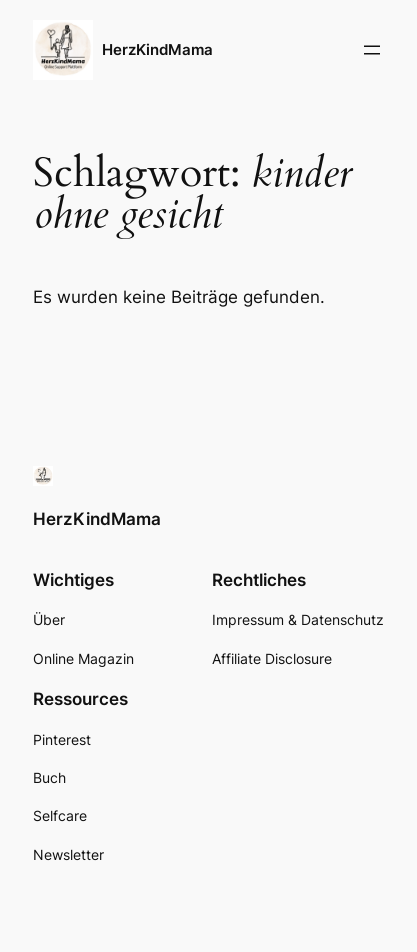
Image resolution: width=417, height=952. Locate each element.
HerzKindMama (157, 50)
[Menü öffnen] (372, 50)
